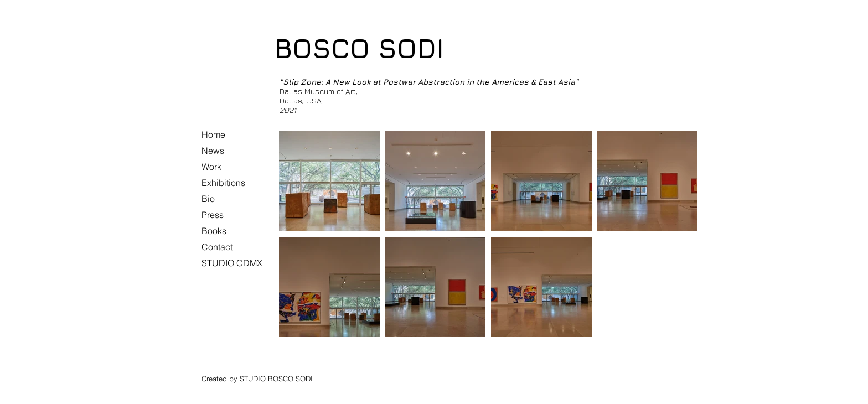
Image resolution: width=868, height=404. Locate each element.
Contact (217, 247)
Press (213, 215)
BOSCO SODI (359, 48)
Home (213, 134)
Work (211, 167)
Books (214, 231)
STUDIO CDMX (232, 263)
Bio (208, 199)
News (213, 151)
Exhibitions (223, 183)
